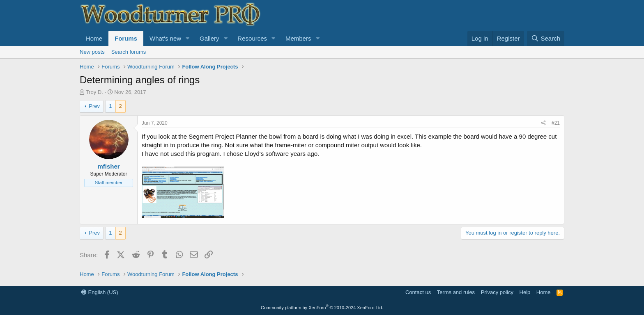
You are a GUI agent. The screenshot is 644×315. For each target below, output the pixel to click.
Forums (126, 38)
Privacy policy (497, 292)
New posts (92, 52)
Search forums (129, 52)
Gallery (209, 38)
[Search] (546, 38)
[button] (188, 38)
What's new (165, 38)
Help (525, 292)
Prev (94, 106)
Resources (252, 38)
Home (94, 38)
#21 (556, 123)
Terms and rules (456, 292)
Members (298, 38)
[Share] (544, 123)
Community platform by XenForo (322, 308)
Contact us (418, 292)
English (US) (100, 292)
